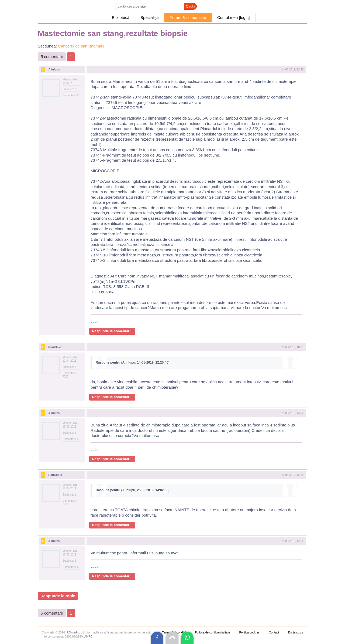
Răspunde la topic (58, 596)
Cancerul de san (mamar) (81, 46)
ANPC (89, 636)
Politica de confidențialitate (212, 632)
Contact (274, 632)
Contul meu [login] (234, 17)
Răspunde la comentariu (112, 331)
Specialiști (150, 17)
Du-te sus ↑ (296, 632)
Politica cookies (249, 632)
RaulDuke (55, 347)
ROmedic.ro (75, 632)
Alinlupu (54, 69)
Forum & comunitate (188, 17)
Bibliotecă (121, 17)
